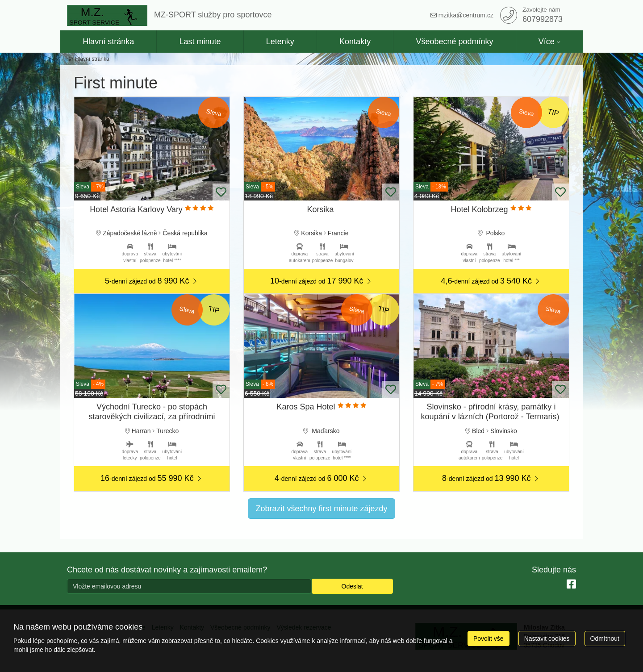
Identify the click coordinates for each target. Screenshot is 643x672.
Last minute (200, 42)
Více (547, 42)
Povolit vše (489, 639)
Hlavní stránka (108, 42)
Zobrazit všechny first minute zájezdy (321, 509)
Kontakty (355, 42)
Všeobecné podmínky (454, 42)
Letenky (280, 42)
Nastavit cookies (547, 639)
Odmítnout (605, 639)
